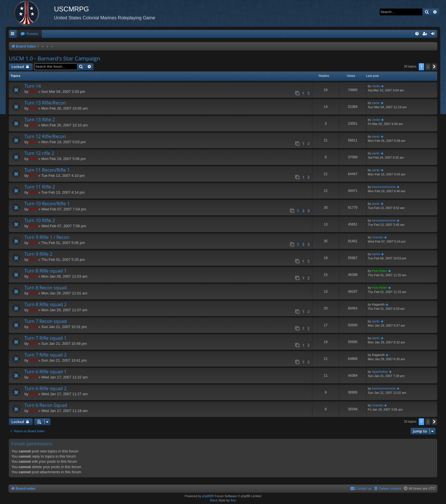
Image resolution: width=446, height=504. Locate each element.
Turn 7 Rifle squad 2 (46, 355)
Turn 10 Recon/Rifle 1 (47, 204)
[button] (434, 67)
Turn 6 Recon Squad (46, 405)
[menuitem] (29, 34)
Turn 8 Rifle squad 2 (46, 304)
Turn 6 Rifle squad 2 (46, 388)
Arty (233, 500)
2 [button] (428, 67)
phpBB (207, 496)
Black (214, 500)
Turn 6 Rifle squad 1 (46, 372)
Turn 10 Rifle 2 (40, 220)
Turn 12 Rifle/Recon (45, 136)
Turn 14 (33, 86)
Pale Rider (380, 271)
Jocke (376, 86)
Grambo (378, 237)
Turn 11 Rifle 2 (40, 187)
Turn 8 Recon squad (46, 288)
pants (376, 103)
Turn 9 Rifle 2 (38, 254)
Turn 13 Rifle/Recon (45, 103)
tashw (376, 254)
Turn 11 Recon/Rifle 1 (47, 170)
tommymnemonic (384, 187)
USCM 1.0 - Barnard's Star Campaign (54, 58)
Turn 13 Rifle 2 (40, 120)
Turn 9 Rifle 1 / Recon (47, 237)
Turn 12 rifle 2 (39, 153)
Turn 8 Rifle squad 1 (46, 271)
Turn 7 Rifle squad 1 (46, 338)
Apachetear (380, 372)
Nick (33, 92)
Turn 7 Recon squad (46, 321)
